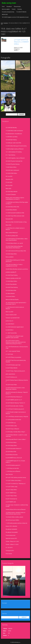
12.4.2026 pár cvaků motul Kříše (13, 143)
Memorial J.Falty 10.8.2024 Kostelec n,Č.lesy (16, 222)
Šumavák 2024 (9, 219)
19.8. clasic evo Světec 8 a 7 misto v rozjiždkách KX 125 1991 (14, 265)
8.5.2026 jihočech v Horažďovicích (14, 134)
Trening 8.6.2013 (10, 551)
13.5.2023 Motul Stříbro (11, 281)
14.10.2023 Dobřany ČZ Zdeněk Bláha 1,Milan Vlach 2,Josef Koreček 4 (17, 239)
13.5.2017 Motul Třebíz (11, 496)
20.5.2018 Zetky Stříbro (11, 446)
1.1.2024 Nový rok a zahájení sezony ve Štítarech (15, 229)
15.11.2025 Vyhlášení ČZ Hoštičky (14, 152)
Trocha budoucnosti (11, 535)
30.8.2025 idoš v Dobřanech (12, 170)
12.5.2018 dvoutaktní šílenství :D (13, 449)
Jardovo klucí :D (9, 321)
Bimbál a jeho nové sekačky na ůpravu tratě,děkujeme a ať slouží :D (15, 198)
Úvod (3, 7)
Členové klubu (17, 7)
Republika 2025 (9, 179)
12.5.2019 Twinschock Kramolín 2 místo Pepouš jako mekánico (15, 388)
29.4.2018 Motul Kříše (11, 452)
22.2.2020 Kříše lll (10, 324)
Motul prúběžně (10, 257)
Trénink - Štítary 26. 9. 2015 (12, 541)
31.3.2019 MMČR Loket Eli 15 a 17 (14, 400)
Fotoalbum (9, 7)
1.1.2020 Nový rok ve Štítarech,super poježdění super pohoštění (14, 337)
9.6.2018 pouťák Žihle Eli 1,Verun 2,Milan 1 (16, 439)
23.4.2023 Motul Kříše (11, 290)
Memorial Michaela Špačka (12, 300)
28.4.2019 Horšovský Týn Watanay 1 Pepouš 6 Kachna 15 (17, 393)
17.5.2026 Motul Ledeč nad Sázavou (14, 131)
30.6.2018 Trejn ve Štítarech (12, 429)
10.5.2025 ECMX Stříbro (11, 173)
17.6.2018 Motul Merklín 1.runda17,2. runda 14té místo (16, 436)
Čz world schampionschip (8, 12)
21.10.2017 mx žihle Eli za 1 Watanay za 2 (16, 484)
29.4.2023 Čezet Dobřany (12, 287)
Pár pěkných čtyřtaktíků (11, 529)
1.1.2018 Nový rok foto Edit (12, 468)
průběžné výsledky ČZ (11, 272)
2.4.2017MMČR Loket (11, 502)
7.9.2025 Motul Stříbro (11, 167)
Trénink (14, 9)
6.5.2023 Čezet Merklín (11, 284)
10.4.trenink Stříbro (10, 296)
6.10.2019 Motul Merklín (12, 368)
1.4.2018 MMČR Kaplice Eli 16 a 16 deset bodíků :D (15, 462)
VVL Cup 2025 (9, 176)
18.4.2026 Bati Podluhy (11, 140)
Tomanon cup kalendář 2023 (13, 318)
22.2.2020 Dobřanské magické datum (15, 327)
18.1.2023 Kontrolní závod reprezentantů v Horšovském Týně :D (16, 303)
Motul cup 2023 (9, 312)
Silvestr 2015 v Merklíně (11, 526)
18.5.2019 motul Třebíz (11, 385)
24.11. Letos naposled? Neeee (13, 351)
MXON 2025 (5, 14)
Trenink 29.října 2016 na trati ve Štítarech (16, 509)
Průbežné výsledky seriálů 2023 (13, 278)
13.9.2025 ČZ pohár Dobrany (13, 164)
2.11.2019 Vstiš (9, 354)
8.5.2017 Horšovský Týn (11, 499)
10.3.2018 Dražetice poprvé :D (13, 465)
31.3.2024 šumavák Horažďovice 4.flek (15, 213)
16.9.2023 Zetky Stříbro (11, 254)
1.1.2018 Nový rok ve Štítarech (13, 471)
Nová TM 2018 (9, 474)
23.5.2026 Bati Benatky (11, 128)
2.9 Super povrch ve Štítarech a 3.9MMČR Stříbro (21, 42)
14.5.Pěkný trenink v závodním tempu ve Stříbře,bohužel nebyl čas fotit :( (15, 513)
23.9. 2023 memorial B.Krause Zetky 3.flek (16, 251)
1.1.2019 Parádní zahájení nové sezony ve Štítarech (16, 413)
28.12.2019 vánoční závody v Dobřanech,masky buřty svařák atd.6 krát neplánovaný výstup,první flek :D (16, 342)
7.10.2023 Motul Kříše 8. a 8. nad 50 (14, 243)
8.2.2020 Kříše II (10, 330)
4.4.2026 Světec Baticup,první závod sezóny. (16, 146)
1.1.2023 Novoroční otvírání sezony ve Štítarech (15, 308)
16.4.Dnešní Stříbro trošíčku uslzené (14, 517)
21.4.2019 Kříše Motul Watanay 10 (14, 397)
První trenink (9, 554)
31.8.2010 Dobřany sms (11, 377)
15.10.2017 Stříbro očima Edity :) (13, 480)
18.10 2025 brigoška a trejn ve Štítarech (15, 158)
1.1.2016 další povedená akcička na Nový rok (16, 523)
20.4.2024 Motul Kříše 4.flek (12, 207)
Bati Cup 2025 (9, 185)
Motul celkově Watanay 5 (12, 233)
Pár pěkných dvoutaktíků (12, 532)
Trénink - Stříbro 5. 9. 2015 (12, 544)
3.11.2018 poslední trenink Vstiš (13, 420)
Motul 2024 (8, 225)
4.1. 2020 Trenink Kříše (11, 333)
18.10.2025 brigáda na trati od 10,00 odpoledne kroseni (15, 17)
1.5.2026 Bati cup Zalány (12, 137)
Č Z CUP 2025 (9, 182)
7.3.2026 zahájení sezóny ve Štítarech (15, 149)
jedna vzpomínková (10, 374)
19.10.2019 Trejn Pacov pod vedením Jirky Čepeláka (16, 361)
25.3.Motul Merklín (10, 293)
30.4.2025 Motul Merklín (12, 192)
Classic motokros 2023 (11, 315)
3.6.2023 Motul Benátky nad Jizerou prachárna (17, 269)
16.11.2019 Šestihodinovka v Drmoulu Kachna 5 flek (17, 347)
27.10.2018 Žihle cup (11, 423)
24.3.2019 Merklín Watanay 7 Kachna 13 (15, 403)
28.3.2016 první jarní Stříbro (12, 520)
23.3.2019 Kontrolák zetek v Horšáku (14, 406)
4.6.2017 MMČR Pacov (11, 493)
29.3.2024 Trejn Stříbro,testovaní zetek (15, 216)
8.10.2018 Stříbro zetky (11, 426)
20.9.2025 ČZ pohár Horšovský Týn (14, 161)
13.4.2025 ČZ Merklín (21, 12)
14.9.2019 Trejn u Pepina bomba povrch (15, 371)
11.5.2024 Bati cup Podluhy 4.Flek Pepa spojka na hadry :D (17, 203)
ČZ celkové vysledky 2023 (12, 236)
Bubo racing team (9, 3)
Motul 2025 (8, 189)
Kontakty (20, 9)
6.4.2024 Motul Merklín (11, 210)
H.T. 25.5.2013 (9, 547)
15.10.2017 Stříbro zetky (12, 487)
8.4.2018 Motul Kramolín (12, 455)
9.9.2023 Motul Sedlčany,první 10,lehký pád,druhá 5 (15, 261)
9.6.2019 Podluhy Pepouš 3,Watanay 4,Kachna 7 (17, 381)
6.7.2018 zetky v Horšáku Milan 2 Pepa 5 (15, 432)
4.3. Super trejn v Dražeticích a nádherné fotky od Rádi (17, 506)
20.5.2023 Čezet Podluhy (12, 275)
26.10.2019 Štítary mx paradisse (13, 357)
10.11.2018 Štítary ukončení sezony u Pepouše (17, 417)
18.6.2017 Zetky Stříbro (11, 490)
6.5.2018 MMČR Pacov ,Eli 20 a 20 (14, 458)
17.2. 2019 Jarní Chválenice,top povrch (15, 409)
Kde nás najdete (6, 9)
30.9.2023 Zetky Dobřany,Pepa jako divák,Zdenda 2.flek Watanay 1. (14, 247)
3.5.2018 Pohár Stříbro (11, 442)
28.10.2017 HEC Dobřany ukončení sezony (16, 477)
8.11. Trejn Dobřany (10, 155)
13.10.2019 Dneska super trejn (13, 365)
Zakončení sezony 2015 (11, 538)
